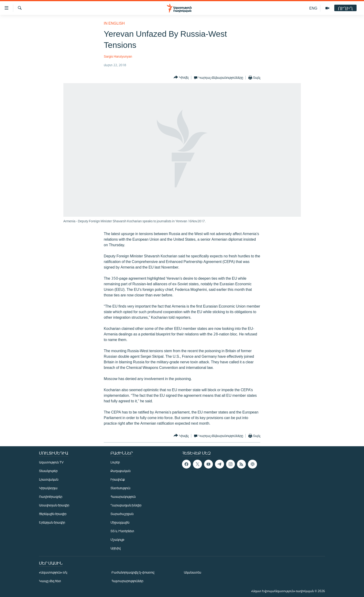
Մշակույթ (117, 540)
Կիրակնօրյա (48, 488)
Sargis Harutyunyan (118, 56)
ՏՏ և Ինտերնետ (122, 531)
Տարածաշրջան (122, 514)
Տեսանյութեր (48, 471)
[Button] (181, 77)
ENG (313, 8)
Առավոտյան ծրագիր (54, 505)
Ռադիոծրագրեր (51, 497)
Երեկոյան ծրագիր (52, 522)
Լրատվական (49, 479)
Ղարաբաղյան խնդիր (126, 505)
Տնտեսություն (120, 488)
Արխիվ (115, 548)
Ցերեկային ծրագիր (53, 514)
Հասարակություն (123, 497)
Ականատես (192, 572)
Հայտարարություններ (127, 581)
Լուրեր (115, 462)
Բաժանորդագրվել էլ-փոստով (133, 572)
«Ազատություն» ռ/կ (53, 572)
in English (114, 23)
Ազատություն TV (51, 462)
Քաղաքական (120, 471)
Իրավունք (118, 479)
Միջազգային (120, 522)
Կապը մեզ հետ (50, 581)
